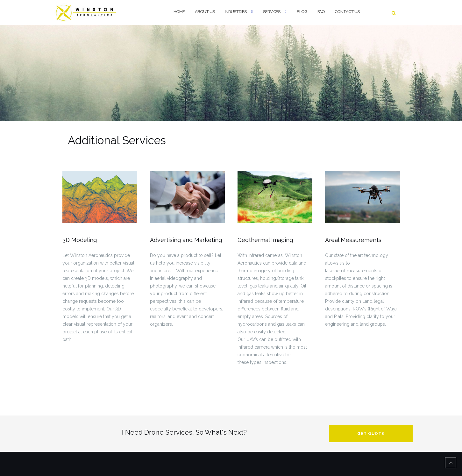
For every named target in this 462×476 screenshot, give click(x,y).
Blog (302, 12)
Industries (236, 12)
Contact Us (347, 12)
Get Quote (371, 434)
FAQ (321, 12)
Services (272, 12)
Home (179, 12)
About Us (205, 12)
